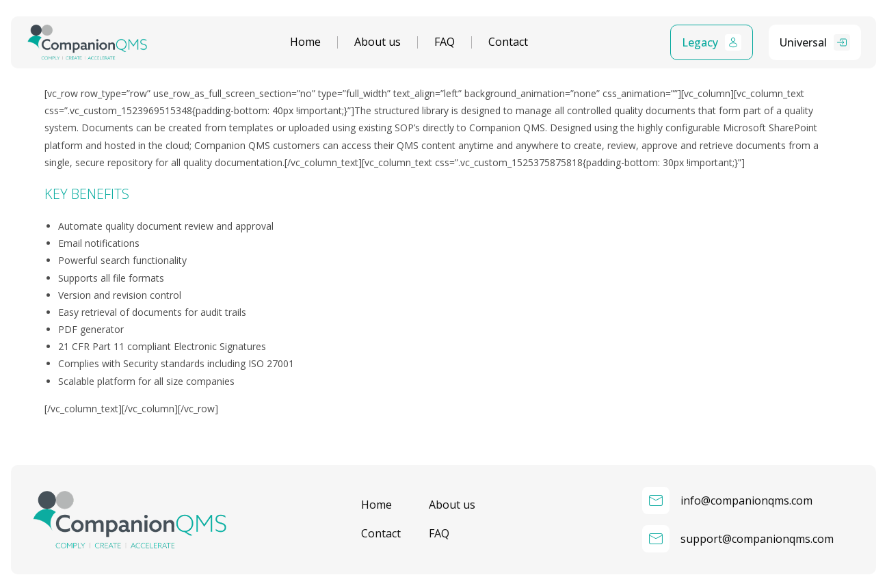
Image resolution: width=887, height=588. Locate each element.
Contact (508, 42)
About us (378, 42)
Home (305, 42)
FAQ (445, 42)
